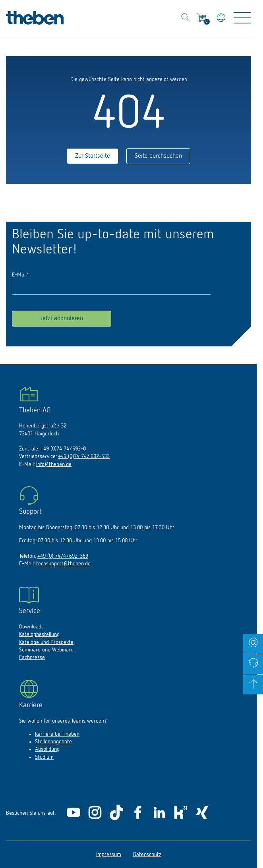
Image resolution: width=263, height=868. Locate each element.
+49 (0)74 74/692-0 (63, 449)
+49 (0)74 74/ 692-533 (84, 456)
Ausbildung (47, 749)
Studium (44, 757)
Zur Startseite (93, 156)
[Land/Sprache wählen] (222, 19)
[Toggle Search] (186, 19)
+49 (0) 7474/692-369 (63, 556)
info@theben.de (54, 464)
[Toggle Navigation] (242, 18)
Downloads (31, 627)
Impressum (109, 854)
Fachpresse (32, 657)
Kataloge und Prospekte (46, 642)
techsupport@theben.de (63, 564)
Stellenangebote (53, 742)
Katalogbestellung (39, 634)
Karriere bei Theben (57, 734)
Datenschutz (147, 854)
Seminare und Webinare (46, 650)
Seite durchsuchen (158, 156)
